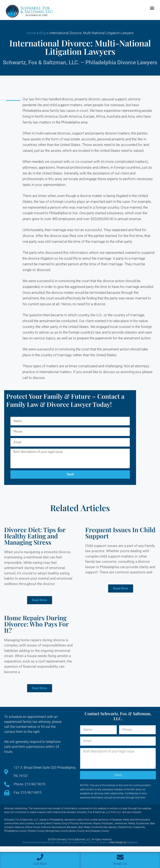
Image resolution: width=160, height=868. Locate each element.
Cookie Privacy (79, 842)
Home (31, 33)
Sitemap (41, 842)
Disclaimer (29, 842)
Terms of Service (99, 842)
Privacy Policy (55, 842)
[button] (152, 8)
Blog (43, 33)
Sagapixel (132, 842)
